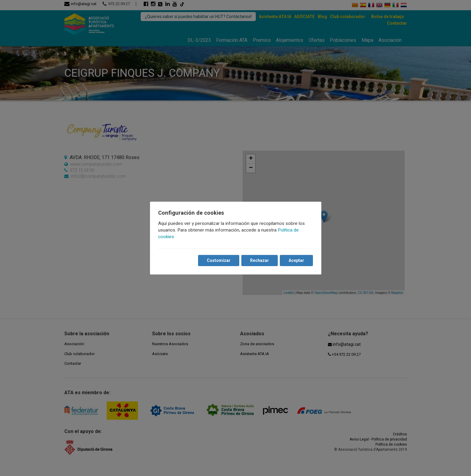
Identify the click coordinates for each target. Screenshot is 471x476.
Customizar (219, 260)
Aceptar (296, 260)
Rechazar (260, 260)
